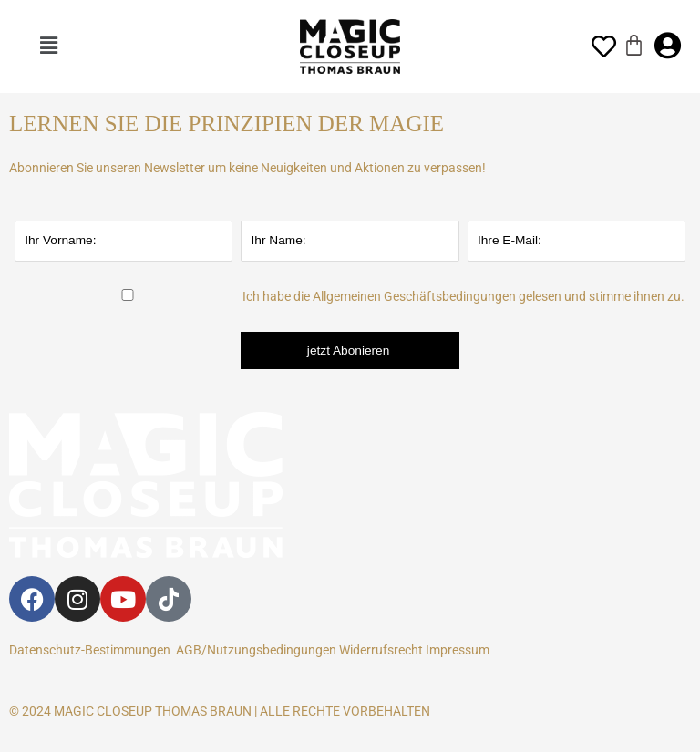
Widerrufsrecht (381, 650)
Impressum (460, 650)
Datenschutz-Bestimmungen (90, 650)
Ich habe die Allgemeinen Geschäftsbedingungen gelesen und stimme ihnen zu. (463, 296)
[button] (49, 46)
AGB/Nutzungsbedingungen (256, 650)
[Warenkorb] (634, 45)
